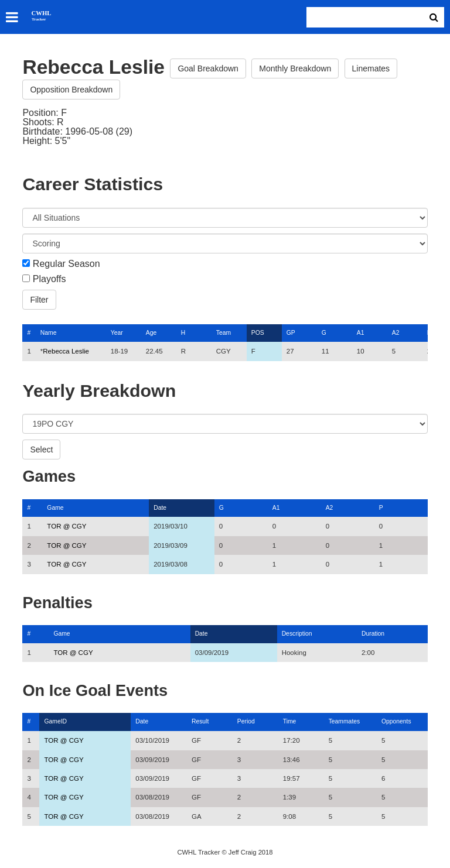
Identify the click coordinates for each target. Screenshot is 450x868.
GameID (55, 721)
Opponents (396, 721)
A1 (361, 333)
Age (151, 333)
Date (160, 508)
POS (258, 333)
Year (117, 333)
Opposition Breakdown (71, 90)
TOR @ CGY (67, 526)
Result (200, 721)
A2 (396, 333)
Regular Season (67, 264)
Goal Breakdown (208, 68)
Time (290, 721)
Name (49, 333)
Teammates (345, 721)
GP (291, 333)
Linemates (371, 68)
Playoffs (50, 279)
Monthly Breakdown (295, 68)
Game (55, 508)
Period (246, 721)
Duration (373, 634)
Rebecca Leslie (66, 351)
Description (297, 634)
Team (224, 333)
